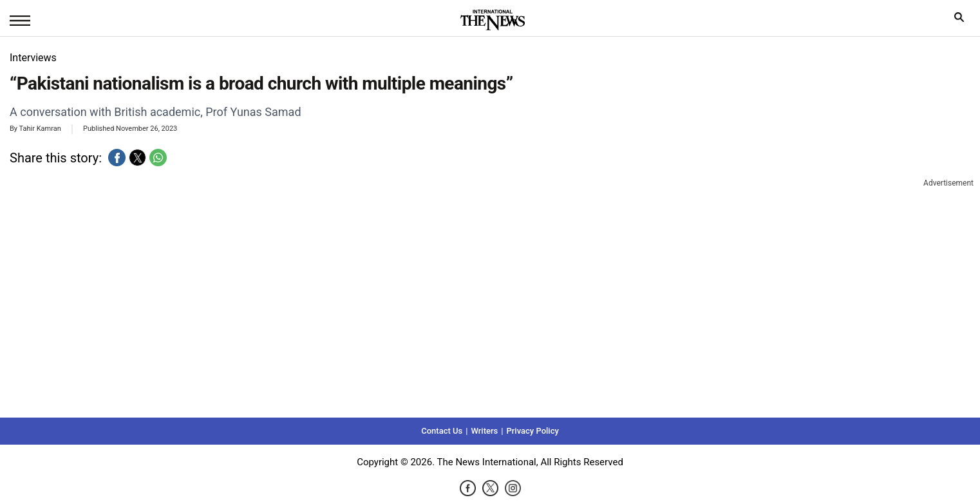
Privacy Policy (532, 431)
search (962, 20)
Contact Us (442, 431)
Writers (484, 431)
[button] (117, 158)
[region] (490, 296)
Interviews (33, 58)
